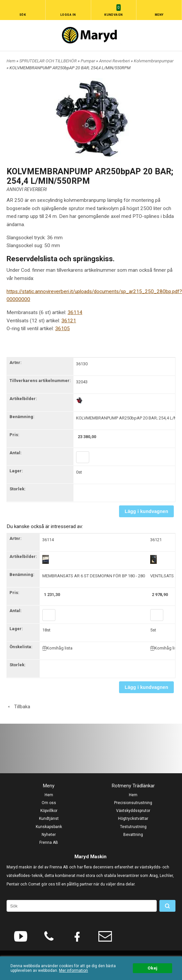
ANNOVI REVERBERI (27, 189)
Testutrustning (133, 827)
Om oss (49, 803)
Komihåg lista (57, 648)
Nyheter (49, 835)
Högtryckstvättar (133, 819)
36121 (69, 321)
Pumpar (88, 61)
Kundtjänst (49, 819)
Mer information (73, 970)
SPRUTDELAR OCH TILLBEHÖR (49, 61)
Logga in (68, 15)
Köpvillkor (49, 811)
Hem (11, 61)
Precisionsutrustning (133, 803)
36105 (62, 329)
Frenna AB (49, 842)
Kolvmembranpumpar (154, 61)
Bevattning (133, 835)
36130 (82, 364)
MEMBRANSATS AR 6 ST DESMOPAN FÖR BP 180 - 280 (94, 576)
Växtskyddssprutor (133, 811)
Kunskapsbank (49, 827)
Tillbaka (18, 707)
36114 (75, 312)
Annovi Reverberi (115, 61)
